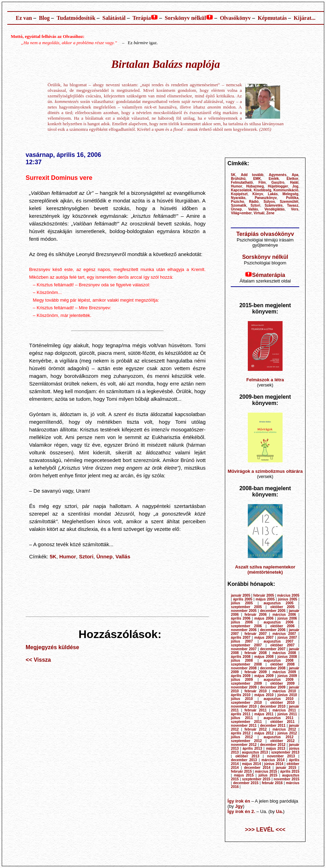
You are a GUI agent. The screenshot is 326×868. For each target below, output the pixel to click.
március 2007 (284, 634)
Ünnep (104, 556)
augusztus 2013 (255, 752)
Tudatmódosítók (76, 18)
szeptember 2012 (247, 741)
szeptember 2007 (247, 645)
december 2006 (273, 630)
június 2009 (287, 676)
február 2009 (256, 672)
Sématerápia (268, 275)
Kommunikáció (286, 190)
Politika (292, 198)
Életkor (293, 179)
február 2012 (256, 729)
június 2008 (287, 657)
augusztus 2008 (278, 660)
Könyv (258, 194)
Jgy (239, 806)
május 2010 (264, 695)
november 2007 (244, 649)
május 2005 (265, 599)
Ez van (24, 18)
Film (262, 182)
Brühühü (238, 179)
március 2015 (266, 771)
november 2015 (287, 779)
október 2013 (247, 756)
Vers (295, 209)
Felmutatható (242, 182)
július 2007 (242, 641)
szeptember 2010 (247, 703)
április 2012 (241, 733)
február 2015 (242, 771)
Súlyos (269, 202)
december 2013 (244, 760)
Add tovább (252, 175)
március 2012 (284, 729)
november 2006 (244, 630)
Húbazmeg (255, 186)
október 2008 (283, 664)
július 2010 (242, 699)
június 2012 (287, 733)
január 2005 (241, 595)
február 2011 (256, 710)
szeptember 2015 (256, 779)
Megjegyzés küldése (52, 647)
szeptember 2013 (285, 752)
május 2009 (264, 676)
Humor (68, 556)
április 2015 (290, 771)
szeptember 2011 (247, 722)
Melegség (291, 194)
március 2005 (288, 595)
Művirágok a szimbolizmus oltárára (265, 471)
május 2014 (251, 764)
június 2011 (287, 714)
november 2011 (244, 726)
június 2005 (288, 599)
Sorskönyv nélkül (185, 18)
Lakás (273, 194)
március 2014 (273, 760)
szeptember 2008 (247, 664)
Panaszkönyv (266, 198)
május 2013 (275, 748)
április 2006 (241, 618)
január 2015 (286, 768)
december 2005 (273, 611)
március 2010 (284, 691)
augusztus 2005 (278, 603)
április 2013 (252, 748)
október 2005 (283, 607)
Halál (294, 182)
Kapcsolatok (241, 190)
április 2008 (241, 657)
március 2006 (284, 615)
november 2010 (244, 706)
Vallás (123, 556)
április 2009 (241, 676)
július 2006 (242, 622)
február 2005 (264, 595)
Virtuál (259, 213)
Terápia (142, 18)
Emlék (274, 179)
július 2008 (242, 660)
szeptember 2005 (247, 607)
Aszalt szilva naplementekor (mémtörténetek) (265, 570)
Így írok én (239, 801)
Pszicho (238, 202)
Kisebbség (263, 190)
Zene (270, 213)
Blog (44, 18)
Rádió (254, 202)
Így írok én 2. (241, 811)
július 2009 (242, 680)
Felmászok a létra (265, 380)
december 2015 (246, 783)
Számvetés (274, 205)
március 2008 (284, 653)
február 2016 (272, 783)
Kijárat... (305, 18)
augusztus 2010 (278, 699)
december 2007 (273, 649)
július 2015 (268, 775)
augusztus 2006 (278, 622)
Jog (295, 186)
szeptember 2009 (247, 683)
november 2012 (244, 745)
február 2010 (256, 691)
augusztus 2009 (278, 680)
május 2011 (264, 714)
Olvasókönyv (235, 18)
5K (53, 556)
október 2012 (283, 741)
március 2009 (284, 672)
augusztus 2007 (278, 641)
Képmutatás (272, 18)
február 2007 (256, 634)
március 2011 (284, 710)
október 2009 (283, 683)
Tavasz (293, 205)
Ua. (279, 811)
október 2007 (283, 645)
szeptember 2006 (247, 626)
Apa (295, 175)
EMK (257, 179)
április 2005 (243, 599)
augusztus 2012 (278, 737)
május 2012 (264, 733)
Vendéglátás (275, 209)
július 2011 (242, 718)
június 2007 (287, 638)
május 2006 (264, 618)
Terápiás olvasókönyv (265, 234)
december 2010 (273, 706)
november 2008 (244, 668)
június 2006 (287, 618)
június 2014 (274, 764)
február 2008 (256, 653)
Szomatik (239, 205)
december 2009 (273, 687)
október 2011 (283, 722)
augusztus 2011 (278, 718)
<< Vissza (38, 660)
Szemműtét (289, 202)
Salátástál (114, 18)
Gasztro (278, 182)
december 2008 (273, 668)
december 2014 (257, 768)
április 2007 (241, 638)
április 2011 (241, 714)
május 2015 (244, 775)
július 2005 (242, 603)
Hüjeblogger (278, 186)
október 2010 (283, 703)
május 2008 (264, 657)
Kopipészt (239, 194)
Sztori (86, 556)
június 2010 (287, 695)
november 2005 (244, 611)
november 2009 (244, 687)
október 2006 (283, 626)
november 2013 (281, 756)
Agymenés (278, 175)
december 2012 (273, 745)
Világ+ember (242, 213)
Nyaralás (238, 198)
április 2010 (241, 695)
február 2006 (256, 615)
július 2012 (242, 737)
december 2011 (273, 726)
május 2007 (264, 638)
